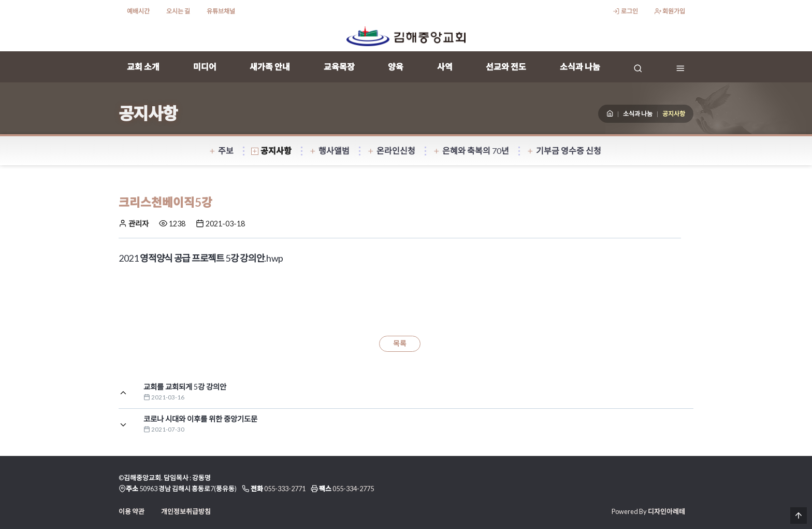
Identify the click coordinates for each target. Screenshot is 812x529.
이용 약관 (132, 511)
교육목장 (339, 67)
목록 (400, 344)
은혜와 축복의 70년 (471, 151)
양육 (396, 67)
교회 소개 (143, 67)
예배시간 (138, 11)
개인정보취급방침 (186, 511)
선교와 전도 (506, 67)
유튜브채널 (221, 11)
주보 (221, 151)
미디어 (205, 67)
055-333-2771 (285, 489)
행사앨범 (329, 151)
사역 (445, 67)
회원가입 (670, 11)
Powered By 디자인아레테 (648, 511)
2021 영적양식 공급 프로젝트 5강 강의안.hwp (201, 258)
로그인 (625, 11)
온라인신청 (391, 151)
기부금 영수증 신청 (564, 151)
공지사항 (271, 151)
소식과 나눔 (580, 67)
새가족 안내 (270, 67)
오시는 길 (178, 11)
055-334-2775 (353, 489)
